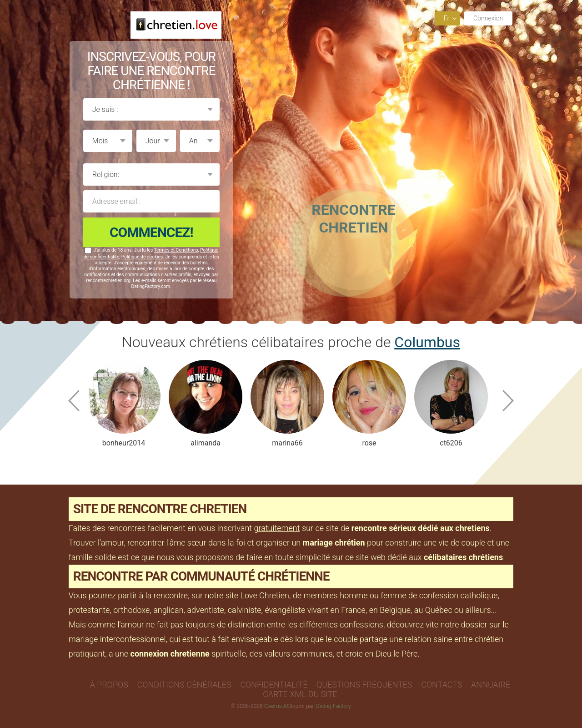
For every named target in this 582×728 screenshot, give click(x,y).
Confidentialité (274, 685)
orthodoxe (131, 610)
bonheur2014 (123, 443)
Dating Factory (333, 706)
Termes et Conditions (176, 250)
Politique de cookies (142, 257)
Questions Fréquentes (364, 685)
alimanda (206, 443)
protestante (89, 610)
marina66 (287, 443)
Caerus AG (278, 706)
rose (369, 443)
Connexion (488, 18)
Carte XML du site (300, 694)
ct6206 (451, 443)
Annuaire (491, 685)
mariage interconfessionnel (117, 639)
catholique (479, 595)
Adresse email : (151, 201)
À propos (109, 685)
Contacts (442, 685)
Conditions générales (184, 685)
